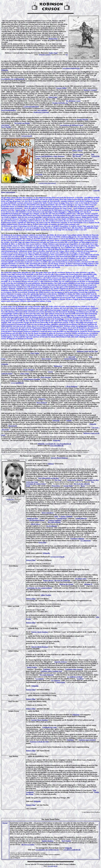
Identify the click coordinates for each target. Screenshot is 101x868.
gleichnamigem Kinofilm (32, 379)
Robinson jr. (58, 366)
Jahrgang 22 (88, 584)
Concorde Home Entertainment (47, 183)
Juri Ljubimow (42, 110)
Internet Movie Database (59, 458)
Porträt (5, 823)
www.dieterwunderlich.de (71, 68)
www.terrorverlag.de (58, 557)
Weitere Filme (31, 560)
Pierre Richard (42, 403)
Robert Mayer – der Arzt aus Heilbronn (57, 581)
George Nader (68, 486)
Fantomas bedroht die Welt (39, 742)
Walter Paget (53, 53)
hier (67, 55)
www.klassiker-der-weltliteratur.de (13, 79)
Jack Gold (72, 357)
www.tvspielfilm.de (17, 383)
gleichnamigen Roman (37, 520)
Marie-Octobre (32, 667)
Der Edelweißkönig (54, 522)
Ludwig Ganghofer (55, 520)
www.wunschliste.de (57, 446)
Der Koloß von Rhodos (22, 123)
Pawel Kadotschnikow (9, 110)
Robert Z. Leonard (90, 90)
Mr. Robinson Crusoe (73, 101)
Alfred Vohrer (35, 524)
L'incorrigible (60, 682)
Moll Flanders (66, 841)
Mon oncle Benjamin (47, 675)
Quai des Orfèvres (61, 662)
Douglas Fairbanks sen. (60, 103)
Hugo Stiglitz (35, 353)
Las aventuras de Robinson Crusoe (72, 125)
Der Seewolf (77, 156)
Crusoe (50, 372)
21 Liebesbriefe (86, 541)
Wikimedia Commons (45, 55)
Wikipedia (5, 70)
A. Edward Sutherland (31, 107)
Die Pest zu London (28, 845)
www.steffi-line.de (53, 866)
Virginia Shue (10, 499)
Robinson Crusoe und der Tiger (87, 351)
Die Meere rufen (81, 579)
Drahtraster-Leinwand (41, 112)
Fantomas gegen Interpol (87, 740)
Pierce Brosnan (46, 377)
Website (69, 420)
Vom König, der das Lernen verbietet (39, 588)
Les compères (55, 680)
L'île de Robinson (72, 386)
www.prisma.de (27, 136)
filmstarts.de (13, 426)
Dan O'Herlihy (6, 127)
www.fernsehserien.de (64, 444)
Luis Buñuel (5, 125)
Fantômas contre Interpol (74, 669)
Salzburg (51, 464)
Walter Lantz (53, 97)
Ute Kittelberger (52, 526)
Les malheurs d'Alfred (75, 677)
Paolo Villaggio (29, 370)
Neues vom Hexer (48, 513)
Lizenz (3, 450)
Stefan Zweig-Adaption (75, 480)
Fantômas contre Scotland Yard (51, 671)
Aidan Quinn (24, 374)
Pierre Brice (56, 486)
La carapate (40, 679)
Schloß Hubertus (81, 518)
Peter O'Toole (46, 359)
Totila (56, 516)
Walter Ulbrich (77, 151)
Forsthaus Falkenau (77, 539)
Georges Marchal (82, 119)
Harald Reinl (62, 518)
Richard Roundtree (71, 359)
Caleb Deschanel (7, 374)
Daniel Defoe (53, 39)
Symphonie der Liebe (49, 727)
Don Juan (58, 480)
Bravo (83, 486)
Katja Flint (42, 542)
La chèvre (80, 679)
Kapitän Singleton (48, 841)
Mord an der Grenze (66, 584)
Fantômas (47, 669)
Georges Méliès (61, 88)
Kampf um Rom (32, 518)
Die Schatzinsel (78, 154)
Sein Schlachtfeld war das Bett (48, 478)
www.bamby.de (50, 444)
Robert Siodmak (66, 516)
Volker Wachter (46, 595)
